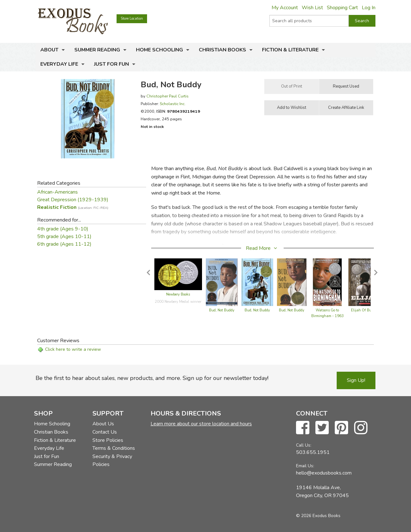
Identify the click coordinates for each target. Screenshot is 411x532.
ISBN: (178, 111)
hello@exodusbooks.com (324, 473)
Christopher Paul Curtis (168, 96)
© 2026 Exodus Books (318, 516)
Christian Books (222, 50)
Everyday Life (59, 64)
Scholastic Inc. (173, 104)
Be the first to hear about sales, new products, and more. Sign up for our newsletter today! (152, 378)
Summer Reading (97, 50)
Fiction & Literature (290, 50)
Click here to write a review (73, 349)
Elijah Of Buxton (365, 310)
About (49, 50)
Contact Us (105, 432)
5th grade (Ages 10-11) (64, 236)
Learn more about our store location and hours (201, 424)
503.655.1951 (313, 452)
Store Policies (108, 440)
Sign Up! (356, 380)
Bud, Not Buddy (222, 310)
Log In (369, 8)
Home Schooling (159, 50)
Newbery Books (178, 294)
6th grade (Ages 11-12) (64, 244)
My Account (285, 8)
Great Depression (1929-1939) (73, 200)
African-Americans (57, 192)
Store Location (132, 19)
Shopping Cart (342, 8)
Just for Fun (111, 64)
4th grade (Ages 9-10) (63, 229)
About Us (103, 424)
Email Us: (305, 466)
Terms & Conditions (114, 448)
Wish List (312, 8)
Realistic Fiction (73, 207)
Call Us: (304, 445)
